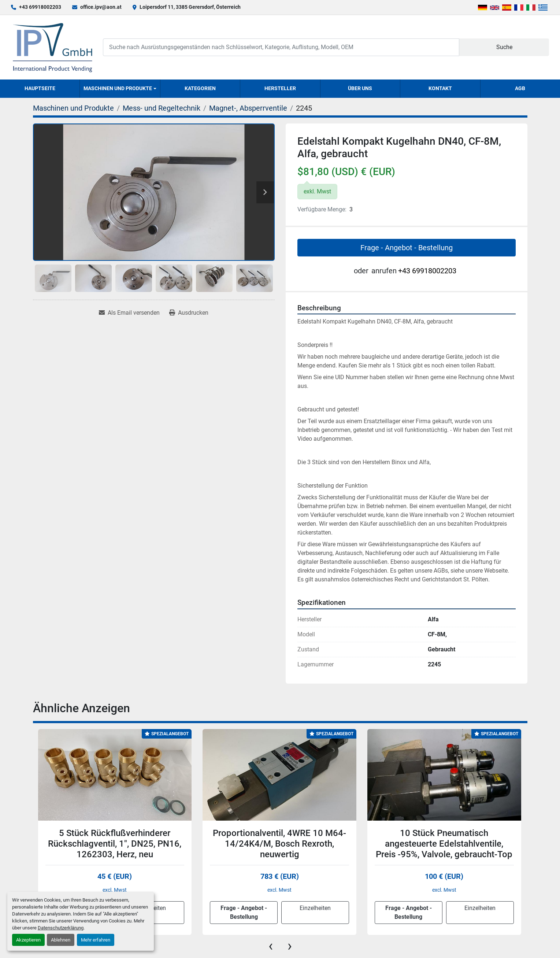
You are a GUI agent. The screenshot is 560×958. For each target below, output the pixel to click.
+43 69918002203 (40, 7)
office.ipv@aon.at (101, 7)
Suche (504, 47)
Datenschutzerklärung (61, 928)
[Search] (281, 47)
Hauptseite (40, 88)
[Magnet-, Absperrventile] (248, 108)
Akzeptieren (28, 940)
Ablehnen (61, 940)
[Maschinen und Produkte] (73, 108)
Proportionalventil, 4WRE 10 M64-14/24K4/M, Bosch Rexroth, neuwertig (279, 844)
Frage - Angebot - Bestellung (407, 248)
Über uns (360, 88)
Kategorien (200, 88)
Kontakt (440, 88)
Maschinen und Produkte (118, 88)
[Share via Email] (129, 313)
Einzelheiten (315, 908)
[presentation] (271, 946)
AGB (520, 88)
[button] (120, 89)
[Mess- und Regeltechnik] (162, 108)
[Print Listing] (189, 313)
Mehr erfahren (96, 940)
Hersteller (280, 88)
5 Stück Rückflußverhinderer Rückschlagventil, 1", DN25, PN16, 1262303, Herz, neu (115, 844)
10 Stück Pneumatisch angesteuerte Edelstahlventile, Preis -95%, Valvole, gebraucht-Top (444, 844)
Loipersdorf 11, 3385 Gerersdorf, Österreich (190, 7)
